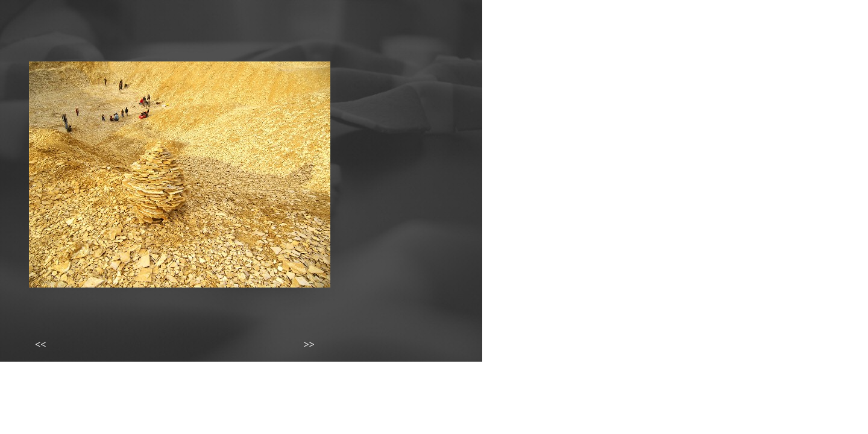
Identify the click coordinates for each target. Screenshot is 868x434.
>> (309, 344)
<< (40, 344)
